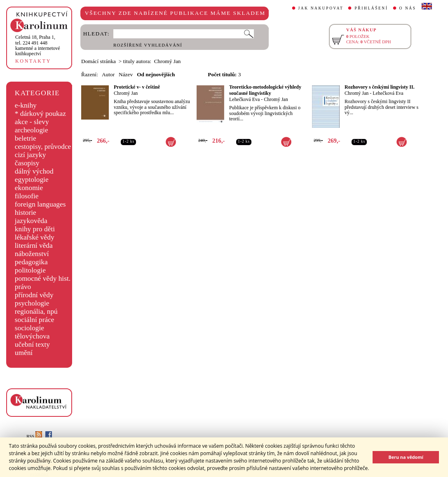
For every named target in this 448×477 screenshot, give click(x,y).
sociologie (29, 328)
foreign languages (40, 204)
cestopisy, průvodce (43, 147)
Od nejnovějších (156, 74)
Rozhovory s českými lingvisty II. (380, 87)
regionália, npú (36, 311)
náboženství (32, 254)
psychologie (32, 303)
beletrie (26, 138)
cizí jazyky (30, 155)
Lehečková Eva (244, 99)
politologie (30, 270)
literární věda (34, 246)
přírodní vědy (34, 295)
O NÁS (408, 8)
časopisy (27, 163)
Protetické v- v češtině (137, 87)
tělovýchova (32, 336)
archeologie (32, 130)
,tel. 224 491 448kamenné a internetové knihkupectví (38, 45)
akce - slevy (32, 122)
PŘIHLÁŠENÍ (371, 8)
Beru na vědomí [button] (406, 457)
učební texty (32, 344)
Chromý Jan (126, 93)
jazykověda (31, 221)
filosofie (27, 196)
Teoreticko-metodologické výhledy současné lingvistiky (265, 90)
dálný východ (34, 171)
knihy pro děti (35, 229)
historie (26, 213)
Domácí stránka (99, 61)
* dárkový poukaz (40, 114)
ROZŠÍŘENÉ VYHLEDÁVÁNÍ (148, 45)
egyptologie (32, 180)
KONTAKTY (33, 61)
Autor (108, 74)
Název (126, 74)
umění (24, 353)
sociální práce (35, 320)
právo (23, 287)
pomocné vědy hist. (43, 278)
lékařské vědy (35, 237)
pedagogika (31, 262)
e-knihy (26, 105)
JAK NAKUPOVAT (321, 8)
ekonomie (29, 188)
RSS (34, 436)
